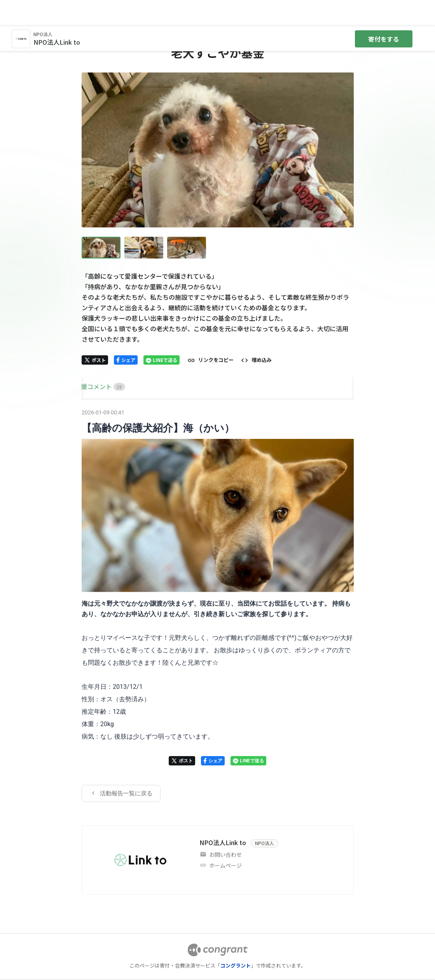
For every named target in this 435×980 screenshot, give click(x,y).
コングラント (236, 939)
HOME (91, 360)
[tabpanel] (218, 578)
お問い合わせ (225, 828)
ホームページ (225, 839)
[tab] (91, 360)
